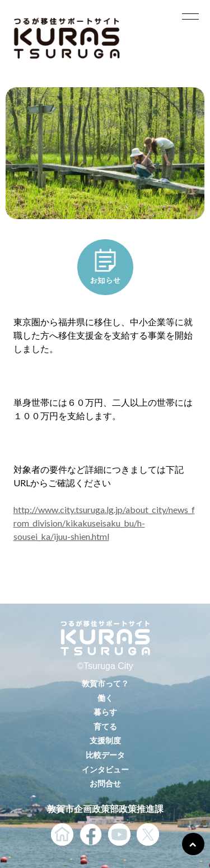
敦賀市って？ (105, 683)
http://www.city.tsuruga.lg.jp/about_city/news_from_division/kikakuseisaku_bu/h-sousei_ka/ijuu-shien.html (104, 523)
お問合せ (105, 783)
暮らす (105, 712)
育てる (105, 726)
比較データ (105, 755)
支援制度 (105, 740)
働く (105, 698)
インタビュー (105, 769)
